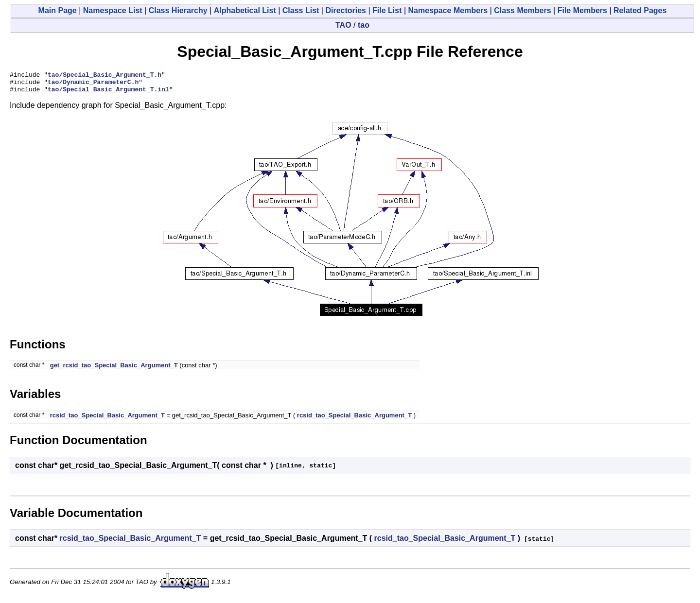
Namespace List (113, 10)
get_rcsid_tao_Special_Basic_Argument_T (114, 370)
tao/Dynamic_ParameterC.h (93, 85)
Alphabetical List (245, 10)
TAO (343, 25)
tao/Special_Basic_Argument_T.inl (108, 93)
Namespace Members (448, 10)
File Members (582, 10)
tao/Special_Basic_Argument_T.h (105, 76)
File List (387, 10)
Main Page (58, 10)
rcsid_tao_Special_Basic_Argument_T (107, 420)
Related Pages (640, 10)
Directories (346, 10)
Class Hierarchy (178, 10)
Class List (301, 10)
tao (364, 25)
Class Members (522, 10)
